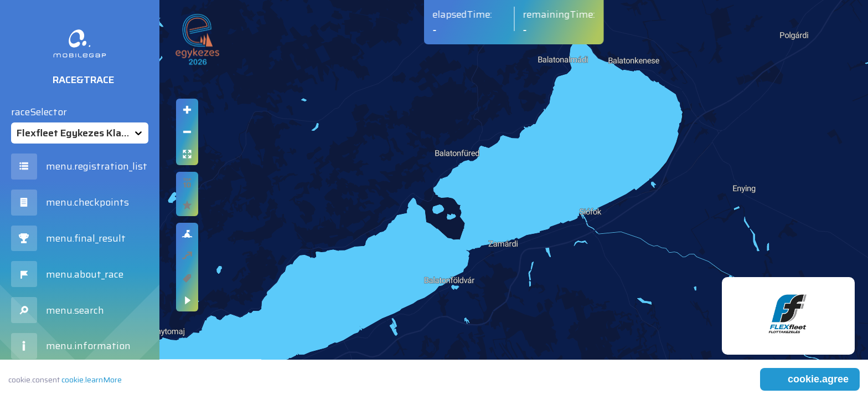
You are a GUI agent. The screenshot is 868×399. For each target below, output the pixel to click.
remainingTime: (559, 14)
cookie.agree (818, 379)
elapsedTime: (463, 14)
